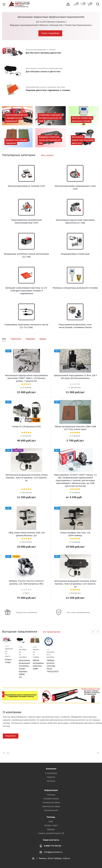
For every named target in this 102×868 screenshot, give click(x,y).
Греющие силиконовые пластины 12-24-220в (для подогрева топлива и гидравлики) (26, 291)
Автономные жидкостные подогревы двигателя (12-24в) (75, 221)
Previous (93, 632)
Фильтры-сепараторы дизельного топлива (75, 288)
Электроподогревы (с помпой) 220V (26, 186)
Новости (51, 777)
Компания (51, 769)
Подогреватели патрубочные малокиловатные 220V (26, 221)
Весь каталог (47, 155)
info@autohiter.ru (53, 852)
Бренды (51, 829)
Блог (51, 821)
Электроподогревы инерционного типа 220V (75, 187)
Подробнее (11, 736)
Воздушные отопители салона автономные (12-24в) (26, 255)
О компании (51, 773)
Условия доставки (51, 802)
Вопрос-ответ (51, 825)
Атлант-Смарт (11, 663)
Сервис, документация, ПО (51, 833)
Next (98, 632)
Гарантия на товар (51, 806)
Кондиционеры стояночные (75, 254)
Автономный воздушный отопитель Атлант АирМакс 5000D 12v (50, 672)
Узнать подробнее (50, 33)
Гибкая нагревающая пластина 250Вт (83, 667)
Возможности (51, 810)
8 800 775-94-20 (52, 846)
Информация (51, 790)
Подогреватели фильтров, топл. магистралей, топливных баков (75, 326)
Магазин (51, 781)
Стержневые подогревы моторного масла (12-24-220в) (26, 326)
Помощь (51, 795)
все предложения (52, 632)
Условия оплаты (51, 799)
